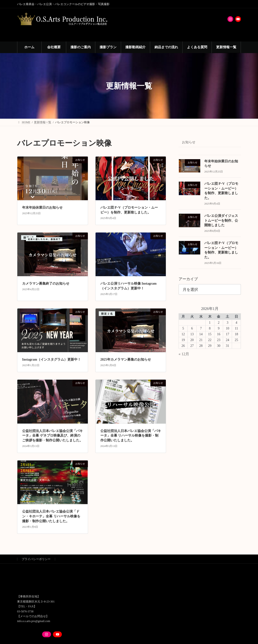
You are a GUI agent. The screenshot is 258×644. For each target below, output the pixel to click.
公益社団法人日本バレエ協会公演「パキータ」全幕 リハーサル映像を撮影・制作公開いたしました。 (131, 436)
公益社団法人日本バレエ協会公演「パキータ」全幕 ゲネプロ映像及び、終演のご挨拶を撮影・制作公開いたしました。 (52, 436)
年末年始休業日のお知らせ (42, 208)
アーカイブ (188, 279)
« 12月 (184, 354)
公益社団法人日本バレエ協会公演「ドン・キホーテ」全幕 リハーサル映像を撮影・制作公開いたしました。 (51, 516)
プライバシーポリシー (36, 559)
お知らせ (189, 142)
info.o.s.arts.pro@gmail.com (34, 621)
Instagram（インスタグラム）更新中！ (52, 360)
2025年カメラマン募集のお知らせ (126, 360)
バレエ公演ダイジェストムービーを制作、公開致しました (221, 220)
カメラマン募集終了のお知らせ (46, 284)
